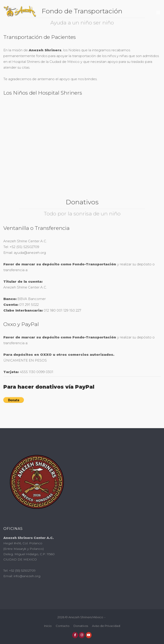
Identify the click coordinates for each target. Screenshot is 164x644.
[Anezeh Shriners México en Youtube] (89, 635)
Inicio (48, 626)
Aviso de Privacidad (106, 626)
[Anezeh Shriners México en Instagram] (82, 635)
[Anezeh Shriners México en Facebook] (75, 635)
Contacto (63, 626)
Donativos (81, 626)
